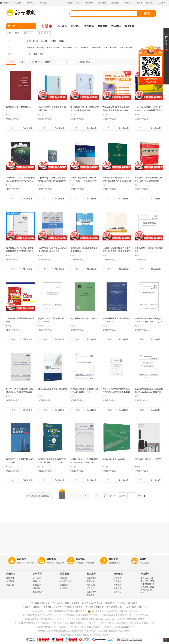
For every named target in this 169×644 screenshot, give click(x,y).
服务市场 (118, 588)
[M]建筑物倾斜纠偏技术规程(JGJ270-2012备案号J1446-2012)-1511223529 (149, 322)
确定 (141, 496)
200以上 (63, 41)
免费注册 (10, 578)
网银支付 (37, 581)
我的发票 (91, 595)
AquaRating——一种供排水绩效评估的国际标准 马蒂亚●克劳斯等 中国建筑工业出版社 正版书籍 (53, 181)
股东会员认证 (130, 607)
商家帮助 (118, 585)
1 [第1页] (62, 495)
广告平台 (58, 607)
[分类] (21, 26)
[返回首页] (6, 3)
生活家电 (116, 26)
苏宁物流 (75, 603)
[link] (11, 62)
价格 (10, 41)
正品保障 (21, 559)
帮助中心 (113, 559)
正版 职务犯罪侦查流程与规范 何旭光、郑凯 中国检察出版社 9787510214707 (149, 181)
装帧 (10, 54)
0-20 (29, 41)
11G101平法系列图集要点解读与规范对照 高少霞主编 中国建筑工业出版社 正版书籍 (116, 251)
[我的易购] (103, 3)
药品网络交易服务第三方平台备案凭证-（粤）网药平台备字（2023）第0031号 (68, 627)
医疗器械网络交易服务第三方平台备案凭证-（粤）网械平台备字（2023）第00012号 (50, 623)
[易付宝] (140, 3)
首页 (9, 33)
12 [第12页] (97, 495)
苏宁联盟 (68, 607)
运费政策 (64, 578)
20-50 (36, 41)
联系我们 (26, 607)
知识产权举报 (97, 603)
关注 (14, 128)
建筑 (27, 33)
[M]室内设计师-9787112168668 (148, 459)
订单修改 (91, 588)
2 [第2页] (70, 495)
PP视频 (66, 603)
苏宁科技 (35, 603)
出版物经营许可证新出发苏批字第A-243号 (81, 615)
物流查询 (64, 588)
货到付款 (37, 588)
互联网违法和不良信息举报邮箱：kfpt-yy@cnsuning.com (91, 619)
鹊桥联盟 (79, 607)
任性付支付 (38, 592)
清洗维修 (129, 26)
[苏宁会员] (115, 3)
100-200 (53, 41)
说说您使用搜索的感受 (38, 496)
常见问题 (10, 585)
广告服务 (118, 581)
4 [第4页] (86, 495)
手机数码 (89, 26)
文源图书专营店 (141, 330)
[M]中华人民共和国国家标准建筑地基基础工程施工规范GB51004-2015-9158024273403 (20, 392)
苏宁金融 (46, 603)
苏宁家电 (75, 26)
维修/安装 (91, 585)
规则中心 (118, 592)
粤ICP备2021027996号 (129, 611)
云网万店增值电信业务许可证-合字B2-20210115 (40, 615)
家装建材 (102, 26)
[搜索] (106, 14)
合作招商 (118, 578)
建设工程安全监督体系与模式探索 (53, 389)
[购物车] (128, 3)
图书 (17, 33)
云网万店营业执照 (106, 623)
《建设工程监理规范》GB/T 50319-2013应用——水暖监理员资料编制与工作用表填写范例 (84, 181)
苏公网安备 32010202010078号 (102, 611)
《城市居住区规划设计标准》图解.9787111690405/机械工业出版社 (149, 110)
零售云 (85, 603)
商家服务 (118, 574)
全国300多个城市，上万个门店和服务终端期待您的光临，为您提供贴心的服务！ (147, 585)
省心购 (143, 559)
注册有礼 (78, 3)
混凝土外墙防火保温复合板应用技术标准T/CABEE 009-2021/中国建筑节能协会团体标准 (149, 392)
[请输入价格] (60, 62)
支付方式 (38, 574)
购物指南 (11, 574)
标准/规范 (43, 33)
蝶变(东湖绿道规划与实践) (114, 459)
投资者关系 (110, 603)
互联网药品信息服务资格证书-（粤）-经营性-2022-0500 (125, 615)
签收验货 (64, 585)
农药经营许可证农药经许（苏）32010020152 (136, 623)
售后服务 (91, 574)
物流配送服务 (66, 581)
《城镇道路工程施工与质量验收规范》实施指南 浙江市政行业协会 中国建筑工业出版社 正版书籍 (21, 181)
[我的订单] (90, 3)
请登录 (70, 3)
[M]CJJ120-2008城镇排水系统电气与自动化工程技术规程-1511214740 (116, 392)
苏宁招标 (89, 607)
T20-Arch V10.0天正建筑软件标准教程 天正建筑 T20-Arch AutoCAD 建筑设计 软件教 (116, 110)
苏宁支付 (37, 578)
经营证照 (61, 619)
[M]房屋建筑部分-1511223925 (19, 107)
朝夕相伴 (143, 607)
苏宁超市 (62, 26)
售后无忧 (80, 559)
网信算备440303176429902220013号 (119, 627)
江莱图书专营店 (45, 119)
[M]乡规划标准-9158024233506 (84, 318)
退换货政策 (92, 578)
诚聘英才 (37, 607)
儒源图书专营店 (13, 119)
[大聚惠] (47, 26)
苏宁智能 (121, 603)
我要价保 (91, 581)
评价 (9, 115)
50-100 (44, 41)
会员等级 (10, 581)
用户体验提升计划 (114, 607)
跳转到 (123, 496)
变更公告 (92, 623)
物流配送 (64, 574)
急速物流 (51, 559)
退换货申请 (92, 592)
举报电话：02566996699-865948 (131, 619)
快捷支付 (37, 585)
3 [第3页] (78, 495)
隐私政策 (100, 607)
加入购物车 (28, 128)
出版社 (11, 48)
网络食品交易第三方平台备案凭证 (39, 619)
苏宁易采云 (133, 603)
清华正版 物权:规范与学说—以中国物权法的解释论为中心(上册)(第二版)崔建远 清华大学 (117, 181)
